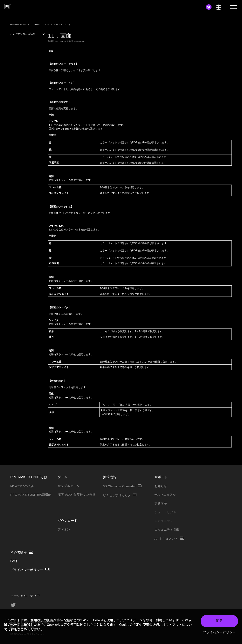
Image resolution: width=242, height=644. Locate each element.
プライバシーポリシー (219, 632)
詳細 (14, 629)
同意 (219, 621)
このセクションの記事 (28, 34)
